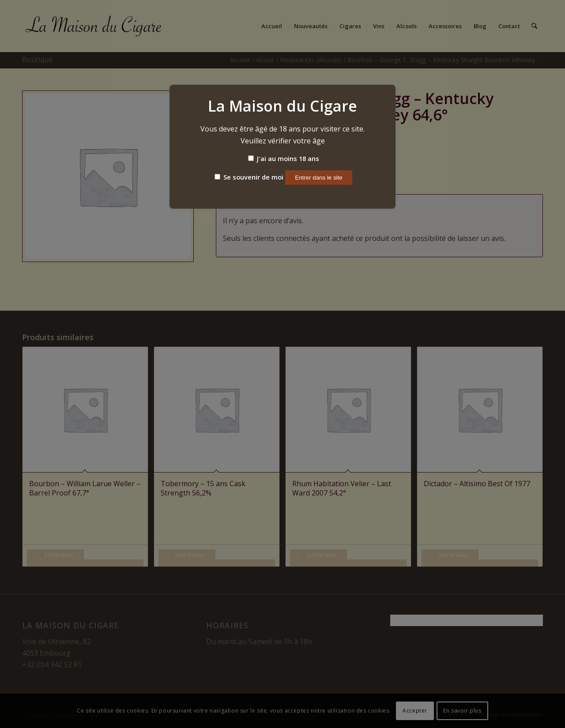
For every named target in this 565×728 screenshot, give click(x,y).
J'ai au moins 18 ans (284, 158)
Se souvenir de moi (249, 177)
